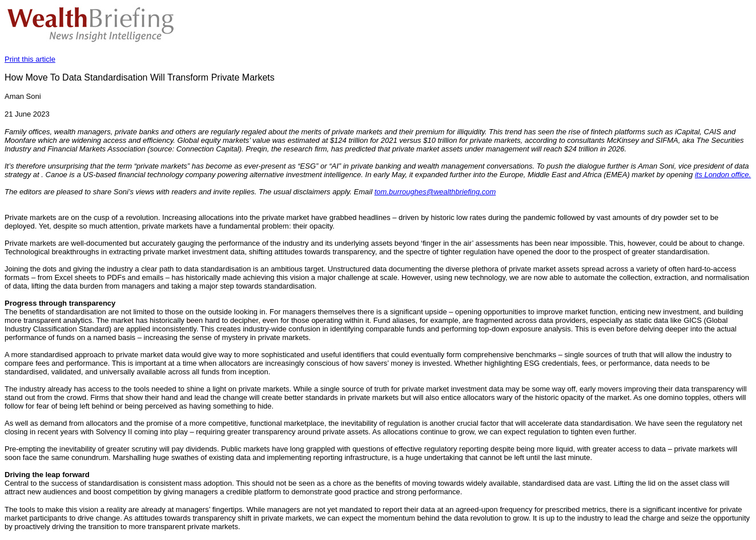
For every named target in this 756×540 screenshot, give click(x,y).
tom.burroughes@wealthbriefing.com (435, 192)
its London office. (723, 175)
